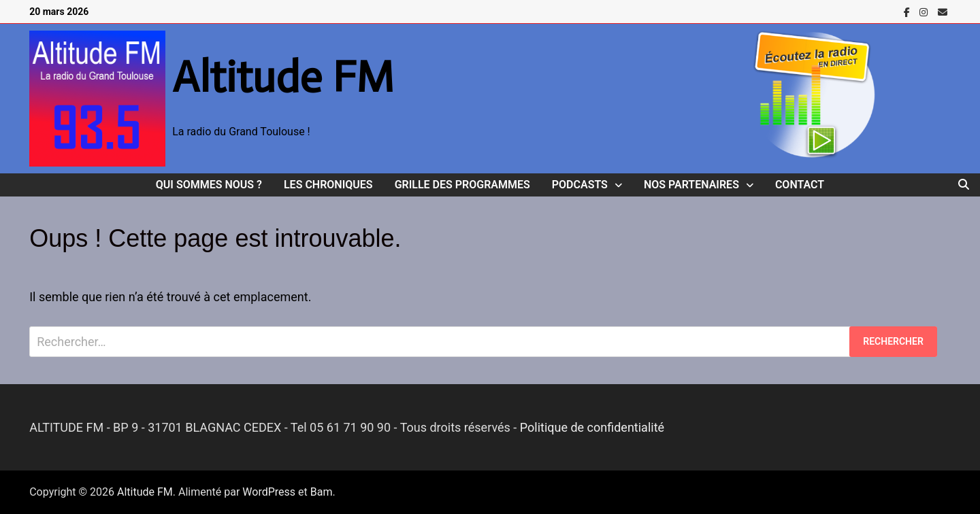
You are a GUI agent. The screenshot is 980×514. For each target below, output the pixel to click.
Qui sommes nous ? (209, 185)
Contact (800, 185)
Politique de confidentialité (592, 427)
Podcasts (580, 185)
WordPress (269, 492)
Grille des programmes (462, 185)
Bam (322, 492)
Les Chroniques (328, 185)
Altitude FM (283, 77)
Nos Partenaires (691, 185)
